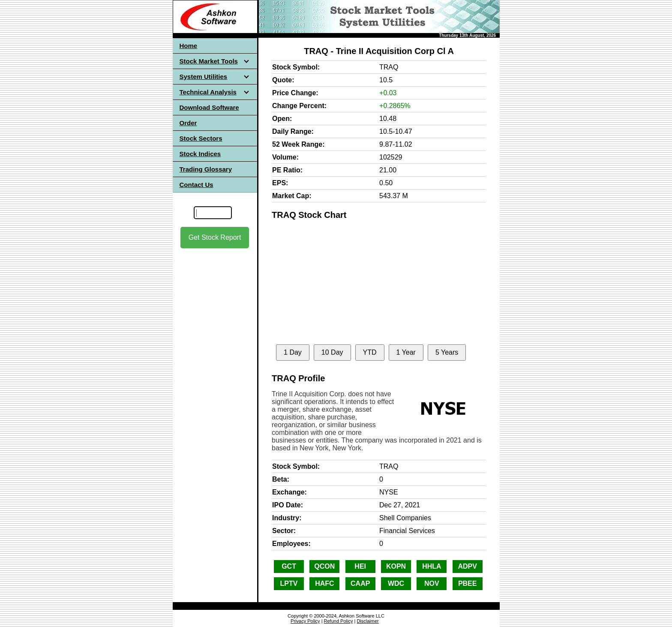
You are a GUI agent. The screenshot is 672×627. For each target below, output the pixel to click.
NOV (432, 583)
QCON (324, 566)
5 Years (447, 352)
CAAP (360, 583)
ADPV (467, 566)
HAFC (324, 583)
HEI (360, 566)
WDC (396, 583)
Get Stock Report (215, 237)
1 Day (293, 352)
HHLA (432, 566)
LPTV (289, 583)
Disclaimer (367, 621)
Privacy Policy (305, 621)
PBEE (468, 583)
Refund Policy (339, 621)
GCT (289, 566)
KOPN (396, 566)
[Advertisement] (215, 326)
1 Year (406, 352)
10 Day (332, 352)
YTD (370, 352)
